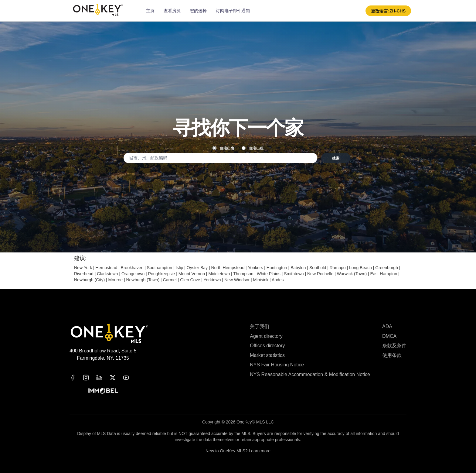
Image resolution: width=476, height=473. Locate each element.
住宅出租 (253, 148)
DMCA (389, 336)
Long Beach (360, 268)
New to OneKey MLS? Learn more (238, 451)
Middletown (219, 274)
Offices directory (267, 346)
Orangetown (133, 274)
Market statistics (267, 355)
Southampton (160, 268)
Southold (318, 268)
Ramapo (338, 268)
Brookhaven (132, 268)
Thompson (243, 274)
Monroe (116, 280)
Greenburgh (387, 268)
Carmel (170, 280)
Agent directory (266, 336)
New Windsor (237, 280)
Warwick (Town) (352, 274)
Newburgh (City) (89, 280)
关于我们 (260, 326)
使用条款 (392, 355)
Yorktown (212, 280)
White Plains (269, 274)
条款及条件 (394, 346)
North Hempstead (228, 268)
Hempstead (107, 268)
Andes (278, 280)
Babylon (298, 268)
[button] (388, 11)
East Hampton (384, 274)
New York (83, 268)
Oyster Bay (197, 268)
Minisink (261, 280)
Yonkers (255, 268)
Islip (179, 268)
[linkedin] (103, 378)
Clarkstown (107, 274)
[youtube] (130, 378)
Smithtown (294, 274)
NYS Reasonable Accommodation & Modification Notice (310, 374)
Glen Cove (190, 280)
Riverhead (84, 274)
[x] (116, 378)
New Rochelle (320, 274)
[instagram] (90, 378)
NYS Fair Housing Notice (277, 365)
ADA (387, 326)
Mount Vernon (192, 274)
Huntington (277, 268)
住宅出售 (223, 148)
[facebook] (76, 378)
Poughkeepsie (162, 274)
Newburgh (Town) (143, 280)
